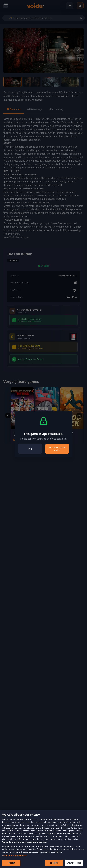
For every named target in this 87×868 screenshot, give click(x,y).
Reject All (54, 865)
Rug (30, 449)
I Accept (11, 865)
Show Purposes (74, 865)
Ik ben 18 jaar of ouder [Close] (57, 449)
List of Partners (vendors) (14, 857)
